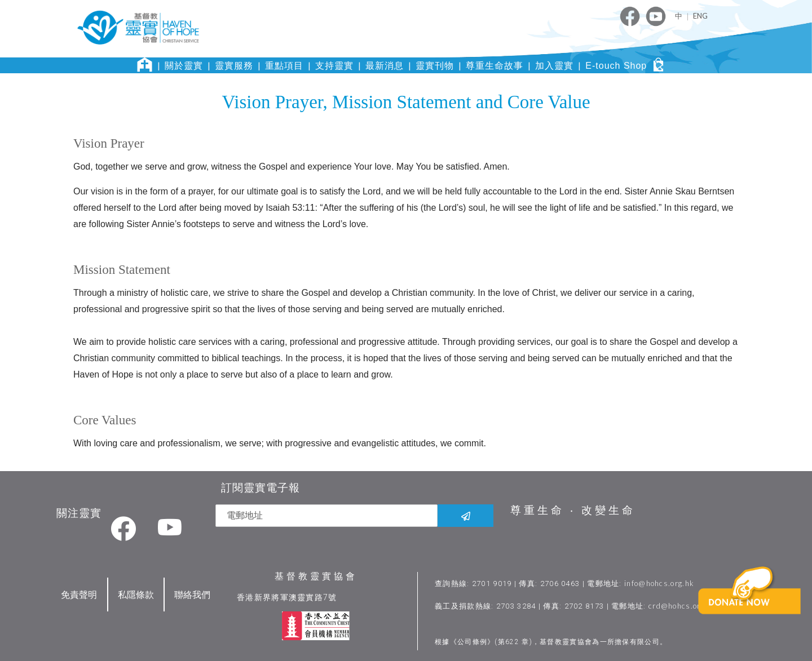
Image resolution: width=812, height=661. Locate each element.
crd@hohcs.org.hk (683, 605)
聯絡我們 (192, 594)
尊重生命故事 (495, 66)
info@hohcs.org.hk (660, 583)
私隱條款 (136, 594)
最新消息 (385, 66)
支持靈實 (334, 66)
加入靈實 (554, 66)
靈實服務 (234, 66)
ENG (700, 16)
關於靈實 (184, 66)
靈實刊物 (435, 66)
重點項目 (284, 66)
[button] (752, 608)
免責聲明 (79, 594)
